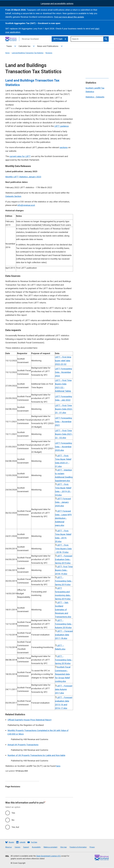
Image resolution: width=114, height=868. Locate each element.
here (58, 766)
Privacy (92, 847)
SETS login (61, 39)
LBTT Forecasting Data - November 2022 (63, 372)
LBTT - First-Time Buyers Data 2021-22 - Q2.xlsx (64, 434)
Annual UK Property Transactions (23, 745)
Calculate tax (24, 46)
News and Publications (48, 46)
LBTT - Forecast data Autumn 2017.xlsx (64, 689)
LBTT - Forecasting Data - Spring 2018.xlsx (64, 660)
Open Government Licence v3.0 (48, 856)
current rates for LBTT (20, 156)
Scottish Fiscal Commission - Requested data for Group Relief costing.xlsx (63, 674)
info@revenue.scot (26, 205)
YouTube (34, 842)
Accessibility (36, 847)
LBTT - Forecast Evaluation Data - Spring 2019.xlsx (64, 559)
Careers (17, 847)
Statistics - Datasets (95, 97)
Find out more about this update (69, 17)
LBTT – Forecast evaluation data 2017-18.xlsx (64, 635)
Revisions (49, 53)
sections (64, 147)
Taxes (9, 46)
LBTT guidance (61, 126)
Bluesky (11, 842)
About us (9, 847)
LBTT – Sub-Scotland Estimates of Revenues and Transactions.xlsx (63, 610)
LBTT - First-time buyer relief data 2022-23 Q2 (63, 361)
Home (7, 53)
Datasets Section (13, 196)
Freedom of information (78, 847)
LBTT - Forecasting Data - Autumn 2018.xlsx (64, 624)
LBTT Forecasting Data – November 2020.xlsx (63, 447)
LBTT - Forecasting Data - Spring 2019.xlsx (64, 581)
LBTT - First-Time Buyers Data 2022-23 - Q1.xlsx (64, 409)
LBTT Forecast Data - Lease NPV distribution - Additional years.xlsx (63, 518)
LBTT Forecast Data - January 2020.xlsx (63, 502)
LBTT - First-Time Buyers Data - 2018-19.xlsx (63, 549)
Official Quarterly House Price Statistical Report (30, 720)
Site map (64, 847)
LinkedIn (22, 842)
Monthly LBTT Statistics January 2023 (23, 177)
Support (26, 847)
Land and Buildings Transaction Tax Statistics (28, 53)
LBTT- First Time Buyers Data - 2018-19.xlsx (64, 570)
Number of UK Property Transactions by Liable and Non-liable (36, 755)
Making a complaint (50, 847)
